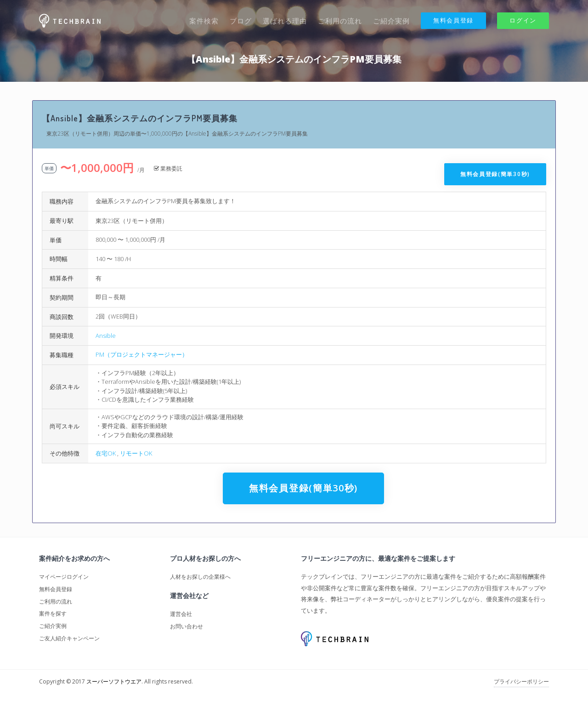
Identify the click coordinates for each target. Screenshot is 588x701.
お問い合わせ (187, 626)
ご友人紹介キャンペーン (69, 638)
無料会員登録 (453, 20)
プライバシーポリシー (521, 681)
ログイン (523, 20)
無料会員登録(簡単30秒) (495, 174)
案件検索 (204, 21)
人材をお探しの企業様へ (200, 577)
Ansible (106, 336)
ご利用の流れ (340, 21)
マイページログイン (64, 577)
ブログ (241, 21)
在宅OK (106, 453)
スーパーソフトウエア (114, 681)
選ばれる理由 (285, 21)
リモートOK (136, 453)
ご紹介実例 (391, 21)
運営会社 (181, 614)
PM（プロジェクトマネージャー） (142, 354)
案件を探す (53, 613)
